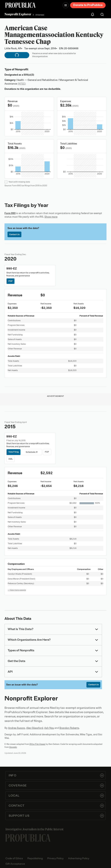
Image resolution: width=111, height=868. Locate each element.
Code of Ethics (14, 858)
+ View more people (17, 590)
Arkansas (40, 15)
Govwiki (13, 747)
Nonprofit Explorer (18, 14)
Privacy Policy (55, 858)
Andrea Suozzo (17, 728)
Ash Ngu (49, 728)
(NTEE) (22, 84)
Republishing (35, 858)
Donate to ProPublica (88, 5)
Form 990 (10, 213)
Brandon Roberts (69, 728)
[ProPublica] (20, 5)
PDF (11, 281)
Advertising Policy (79, 858)
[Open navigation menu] (66, 5)
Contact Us (14, 234)
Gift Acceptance (15, 864)
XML (11, 459)
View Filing (14, 452)
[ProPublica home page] (28, 838)
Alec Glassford (35, 728)
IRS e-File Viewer (37, 744)
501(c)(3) (29, 75)
